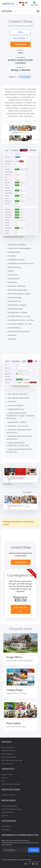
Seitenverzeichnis (34, 862)
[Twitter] (29, 864)
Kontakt (4, 778)
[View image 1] (34, 128)
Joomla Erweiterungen (9, 757)
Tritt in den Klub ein (21, 609)
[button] (16, 140)
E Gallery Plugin (15, 690)
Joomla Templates (8, 747)
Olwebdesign (6, 826)
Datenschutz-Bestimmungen (11, 809)
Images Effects (14, 657)
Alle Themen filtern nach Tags (12, 760)
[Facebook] (26, 864)
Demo (20, 32)
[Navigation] (38, 11)
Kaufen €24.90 (20, 44)
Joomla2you (6, 830)
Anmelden (35, 4)
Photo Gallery (13, 723)
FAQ (3, 781)
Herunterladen (20, 38)
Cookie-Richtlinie (7, 812)
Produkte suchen (7, 764)
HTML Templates (7, 754)
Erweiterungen (25, 77)
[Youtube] (33, 864)
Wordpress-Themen (8, 751)
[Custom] (37, 864)
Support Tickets (7, 774)
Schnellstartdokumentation (11, 784)
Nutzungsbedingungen (10, 806)
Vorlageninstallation (9, 795)
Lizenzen (5, 815)
